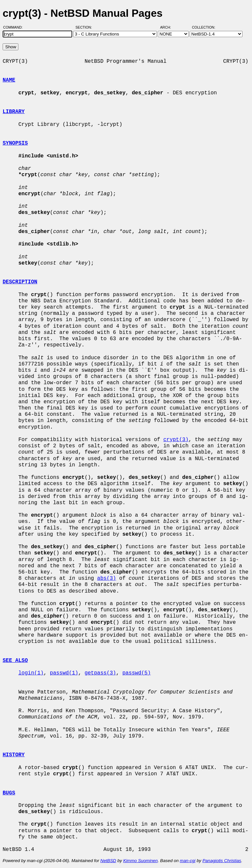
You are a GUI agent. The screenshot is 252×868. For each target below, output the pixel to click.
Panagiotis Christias (222, 861)
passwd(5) (136, 673)
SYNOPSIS (15, 143)
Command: (15, 27)
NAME (9, 80)
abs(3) (107, 578)
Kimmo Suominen (140, 861)
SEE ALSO (15, 661)
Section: (85, 27)
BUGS (9, 793)
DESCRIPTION (20, 282)
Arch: (168, 27)
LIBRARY (14, 112)
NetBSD (108, 861)
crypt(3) (176, 440)
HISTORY (14, 755)
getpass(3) (100, 673)
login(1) (31, 673)
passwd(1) (64, 673)
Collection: (204, 27)
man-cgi (188, 861)
